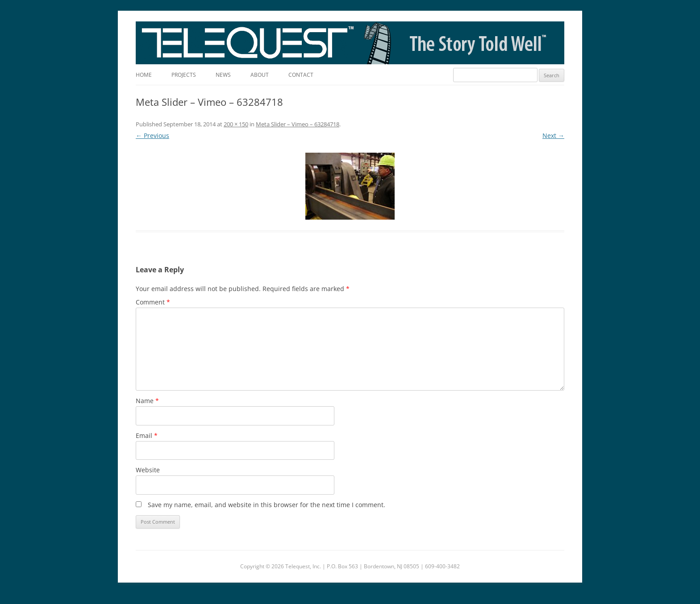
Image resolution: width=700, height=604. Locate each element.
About (260, 75)
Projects (184, 75)
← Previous (152, 135)
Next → (553, 135)
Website (148, 470)
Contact (301, 75)
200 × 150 (236, 124)
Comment (153, 302)
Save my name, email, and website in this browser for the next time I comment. (267, 505)
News (223, 75)
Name (147, 401)
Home (144, 75)
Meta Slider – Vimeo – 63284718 (298, 124)
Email (147, 435)
